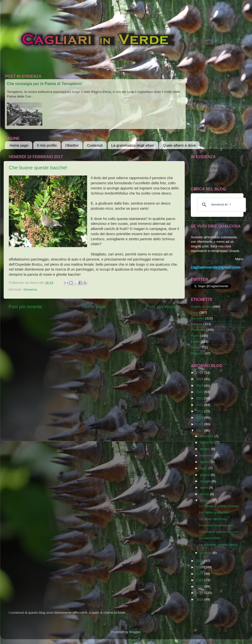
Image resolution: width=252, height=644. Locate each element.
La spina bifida (210, 538)
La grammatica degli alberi (133, 145)
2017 (200, 431)
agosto (205, 462)
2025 (200, 379)
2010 (200, 599)
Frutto (195, 336)
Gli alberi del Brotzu (214, 519)
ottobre (206, 449)
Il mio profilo (47, 145)
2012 (200, 586)
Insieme (197, 324)
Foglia (195, 342)
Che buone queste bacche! (38, 168)
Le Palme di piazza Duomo (219, 506)
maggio (206, 481)
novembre (208, 442)
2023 (200, 392)
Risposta (197, 353)
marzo (205, 494)
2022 (200, 398)
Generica (30, 289)
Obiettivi (72, 145)
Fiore (195, 312)
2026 (200, 373)
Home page (19, 145)
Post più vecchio (163, 307)
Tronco (196, 347)
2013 (200, 580)
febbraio (206, 500)
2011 (200, 593)
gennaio (206, 553)
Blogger (135, 632)
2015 (200, 567)
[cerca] (221, 205)
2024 (200, 386)
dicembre (207, 436)
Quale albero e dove (179, 145)
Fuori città (198, 330)
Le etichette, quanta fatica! (218, 545)
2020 (200, 411)
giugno (205, 475)
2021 (200, 405)
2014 (200, 574)
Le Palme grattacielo (214, 512)
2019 (200, 418)
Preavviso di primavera (216, 525)
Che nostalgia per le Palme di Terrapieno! (45, 84)
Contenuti (95, 145)
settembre (208, 455)
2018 (200, 424)
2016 (200, 561)
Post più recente (25, 307)
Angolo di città (201, 307)
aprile (204, 487)
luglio (204, 468)
